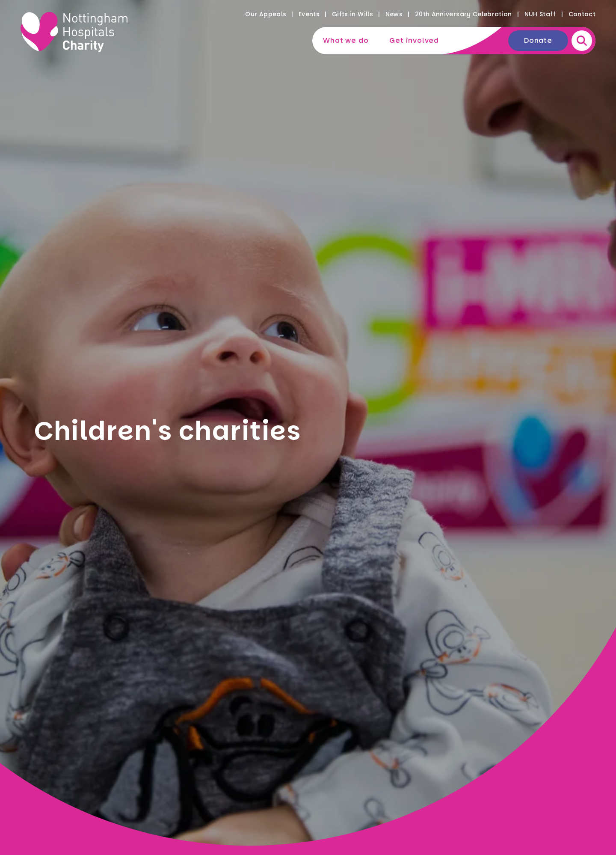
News (394, 14)
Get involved (414, 40)
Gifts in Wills (352, 14)
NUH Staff (540, 14)
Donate (538, 40)
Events (309, 14)
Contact (582, 14)
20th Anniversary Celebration (463, 14)
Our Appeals (266, 14)
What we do (346, 40)
